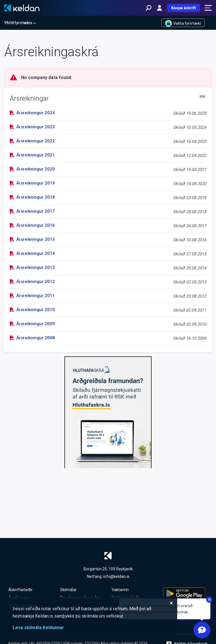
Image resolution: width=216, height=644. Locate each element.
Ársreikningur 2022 (32, 141)
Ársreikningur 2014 (32, 253)
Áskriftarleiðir (21, 590)
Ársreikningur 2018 (32, 197)
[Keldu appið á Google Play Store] (186, 594)
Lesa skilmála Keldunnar (38, 628)
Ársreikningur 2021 (32, 155)
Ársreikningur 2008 (32, 338)
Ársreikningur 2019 (32, 183)
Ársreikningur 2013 (32, 267)
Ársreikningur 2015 (32, 239)
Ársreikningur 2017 (32, 211)
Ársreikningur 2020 (32, 169)
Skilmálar (68, 590)
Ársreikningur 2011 (32, 296)
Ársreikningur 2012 (32, 282)
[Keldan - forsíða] (22, 8)
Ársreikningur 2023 (32, 127)
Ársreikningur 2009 (32, 324)
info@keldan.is (116, 577)
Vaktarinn (120, 590)
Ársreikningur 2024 (32, 113)
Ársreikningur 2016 (32, 225)
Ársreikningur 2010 (32, 310)
